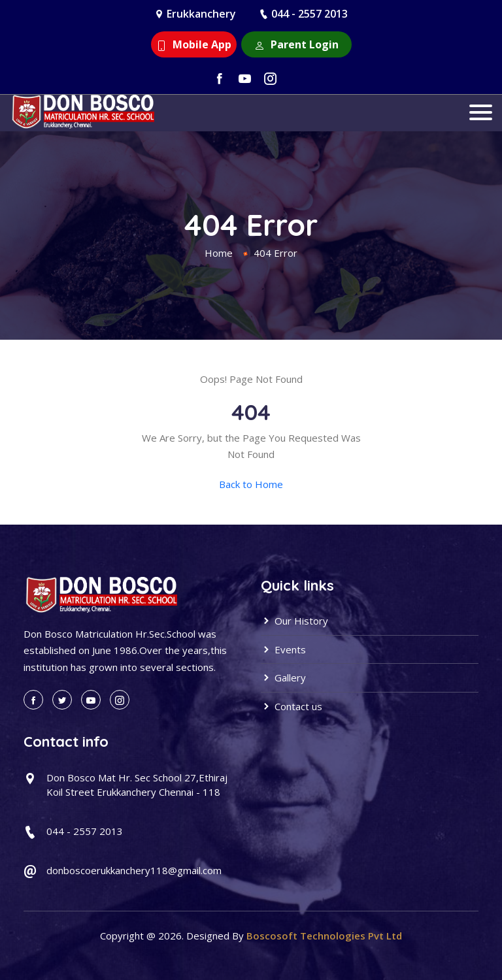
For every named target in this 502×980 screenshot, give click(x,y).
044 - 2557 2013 (310, 14)
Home (219, 253)
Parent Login (296, 44)
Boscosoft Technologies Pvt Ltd (324, 936)
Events (283, 649)
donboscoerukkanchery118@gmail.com (134, 870)
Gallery (283, 678)
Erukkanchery (201, 14)
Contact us (292, 706)
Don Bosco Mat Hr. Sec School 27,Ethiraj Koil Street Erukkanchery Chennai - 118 (137, 785)
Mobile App (194, 44)
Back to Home (251, 484)
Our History (294, 621)
